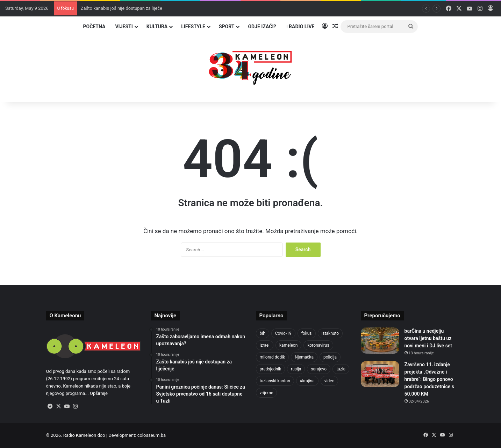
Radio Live (300, 27)
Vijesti (124, 27)
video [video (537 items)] (330, 381)
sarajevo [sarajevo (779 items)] (319, 369)
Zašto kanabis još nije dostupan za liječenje (124, 8)
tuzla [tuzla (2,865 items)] (341, 369)
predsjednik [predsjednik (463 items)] (271, 369)
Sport (227, 27)
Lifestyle (193, 27)
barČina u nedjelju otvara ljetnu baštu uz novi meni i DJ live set (428, 338)
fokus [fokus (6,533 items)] (307, 333)
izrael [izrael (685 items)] (265, 345)
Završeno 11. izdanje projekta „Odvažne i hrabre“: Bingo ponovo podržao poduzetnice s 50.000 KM (429, 379)
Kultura (157, 27)
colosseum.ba (152, 435)
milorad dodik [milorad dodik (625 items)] (273, 357)
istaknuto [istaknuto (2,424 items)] (330, 333)
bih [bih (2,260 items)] (263, 333)
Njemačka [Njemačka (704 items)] (304, 357)
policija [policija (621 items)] (330, 357)
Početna (94, 27)
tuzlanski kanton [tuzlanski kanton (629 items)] (275, 381)
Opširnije (99, 393)
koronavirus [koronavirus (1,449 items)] (318, 345)
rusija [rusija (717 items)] (296, 369)
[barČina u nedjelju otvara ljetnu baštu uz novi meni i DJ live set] (380, 341)
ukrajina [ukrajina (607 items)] (307, 381)
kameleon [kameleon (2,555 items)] (288, 345)
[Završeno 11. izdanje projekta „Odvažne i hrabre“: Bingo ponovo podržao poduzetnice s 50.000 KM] (380, 374)
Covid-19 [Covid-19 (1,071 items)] (283, 333)
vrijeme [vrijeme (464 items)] (267, 393)
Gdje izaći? (262, 27)
